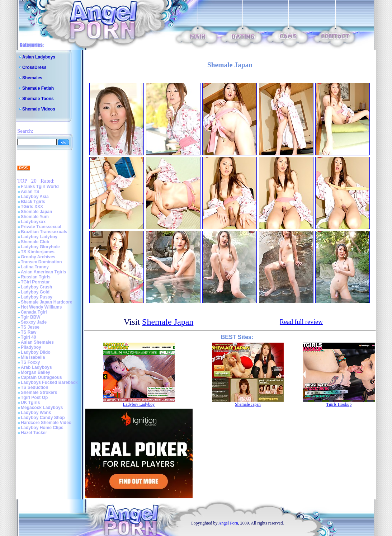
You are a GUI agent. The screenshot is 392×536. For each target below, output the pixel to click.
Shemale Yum (35, 217)
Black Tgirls (33, 202)
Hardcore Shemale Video (46, 423)
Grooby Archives (38, 257)
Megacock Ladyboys (42, 408)
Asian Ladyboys (39, 57)
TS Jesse (30, 327)
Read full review (301, 322)
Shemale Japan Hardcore (46, 302)
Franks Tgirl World (40, 187)
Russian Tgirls (36, 277)
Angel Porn (228, 523)
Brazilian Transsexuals (44, 232)
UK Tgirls (30, 403)
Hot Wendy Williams (41, 307)
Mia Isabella (33, 357)
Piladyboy (31, 347)
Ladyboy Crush (36, 287)
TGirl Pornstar (35, 282)
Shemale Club (35, 242)
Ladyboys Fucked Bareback (49, 382)
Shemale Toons (38, 99)
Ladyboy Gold (35, 292)
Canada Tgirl (34, 312)
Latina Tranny (35, 267)
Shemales (32, 78)
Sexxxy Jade (34, 322)
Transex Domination (41, 262)
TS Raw (29, 332)
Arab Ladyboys (36, 367)
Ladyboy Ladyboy (39, 237)
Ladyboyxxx (33, 222)
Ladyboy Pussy (37, 297)
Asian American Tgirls (43, 272)
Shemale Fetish (38, 88)
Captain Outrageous (41, 377)
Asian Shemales (37, 342)
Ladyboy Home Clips (42, 428)
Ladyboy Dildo (36, 352)
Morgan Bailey (36, 372)
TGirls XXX (32, 207)
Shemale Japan (36, 212)
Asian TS (30, 192)
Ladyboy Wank (36, 413)
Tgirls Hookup (339, 404)
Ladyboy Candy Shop (43, 418)
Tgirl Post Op (34, 398)
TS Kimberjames (38, 252)
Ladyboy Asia (35, 197)
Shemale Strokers (39, 392)
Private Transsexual (41, 227)
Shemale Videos (39, 109)
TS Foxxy (30, 362)
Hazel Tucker (34, 433)
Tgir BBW (31, 317)
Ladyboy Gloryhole (40, 247)
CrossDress (34, 67)
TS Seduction (35, 387)
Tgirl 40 (29, 337)
